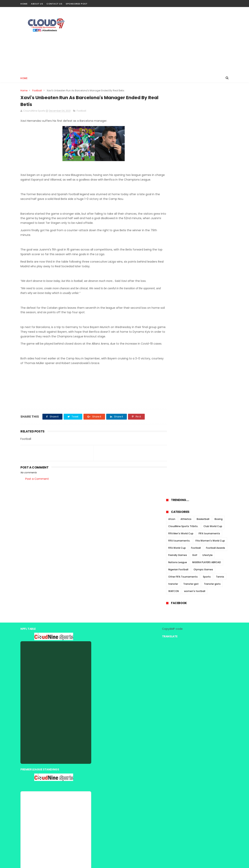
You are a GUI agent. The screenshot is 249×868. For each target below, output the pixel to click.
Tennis (220, 179)
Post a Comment (37, 489)
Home (24, 4)
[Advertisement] (158, 40)
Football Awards (216, 150)
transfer (173, 186)
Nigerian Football (178, 172)
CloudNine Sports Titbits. (183, 129)
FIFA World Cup (177, 150)
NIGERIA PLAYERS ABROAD (207, 165)
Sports (207, 179)
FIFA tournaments (209, 136)
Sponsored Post (77, 4)
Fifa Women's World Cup (210, 143)
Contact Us (54, 4)
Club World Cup (213, 129)
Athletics (186, 121)
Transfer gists (212, 186)
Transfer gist (191, 186)
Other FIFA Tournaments (183, 179)
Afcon (172, 121)
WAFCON (174, 194)
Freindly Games (178, 157)
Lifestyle (208, 157)
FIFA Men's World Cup (181, 136)
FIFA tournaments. (179, 143)
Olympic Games (203, 172)
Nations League (178, 165)
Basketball (203, 121)
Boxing (219, 121)
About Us (37, 4)
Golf (195, 157)
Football (37, 90)
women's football (195, 194)
